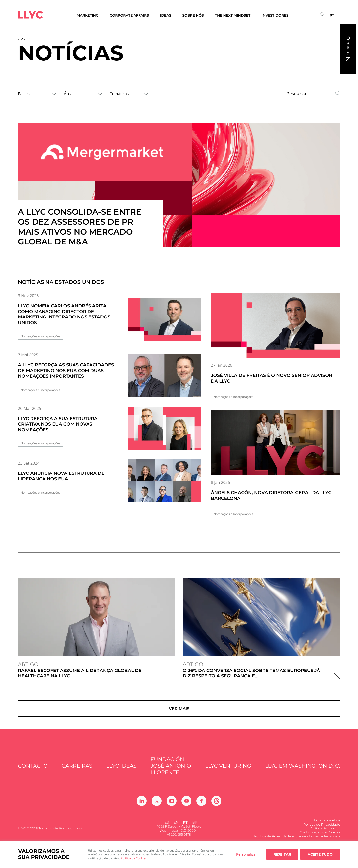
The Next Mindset (233, 16)
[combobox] (37, 93)
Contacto (348, 45)
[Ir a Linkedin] (142, 806)
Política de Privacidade (322, 829)
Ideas (166, 16)
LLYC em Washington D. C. (303, 770)
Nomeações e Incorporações (40, 336)
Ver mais (179, 711)
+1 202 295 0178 (179, 839)
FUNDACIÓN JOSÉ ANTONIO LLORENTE (171, 771)
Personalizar (247, 854)
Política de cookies (325, 833)
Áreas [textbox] (69, 94)
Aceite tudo (320, 854)
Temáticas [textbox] (119, 94)
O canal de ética (327, 825)
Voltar (25, 39)
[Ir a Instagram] (172, 806)
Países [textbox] (24, 94)
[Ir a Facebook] (201, 806)
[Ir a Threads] (216, 806)
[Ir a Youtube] (186, 806)
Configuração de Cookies (320, 837)
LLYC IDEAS (122, 770)
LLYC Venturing (228, 770)
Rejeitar (282, 854)
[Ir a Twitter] (157, 806)
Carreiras (77, 770)
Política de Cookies (134, 858)
